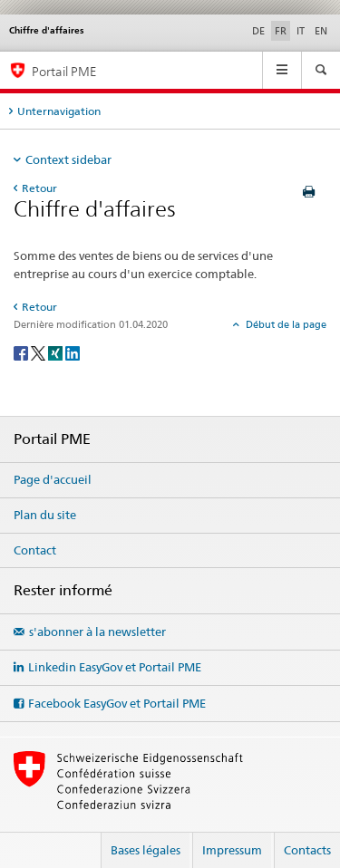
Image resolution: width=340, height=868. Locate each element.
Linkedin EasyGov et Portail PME (115, 667)
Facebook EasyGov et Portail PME (117, 703)
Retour (39, 188)
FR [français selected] (281, 31)
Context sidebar (68, 159)
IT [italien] (301, 31)
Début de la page (285, 324)
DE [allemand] (258, 31)
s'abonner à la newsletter (97, 632)
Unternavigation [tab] (59, 111)
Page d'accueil (53, 479)
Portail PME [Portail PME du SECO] (64, 71)
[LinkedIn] (73, 352)
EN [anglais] (321, 31)
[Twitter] (39, 352)
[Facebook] (22, 352)
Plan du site (45, 515)
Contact (35, 550)
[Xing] (57, 352)
